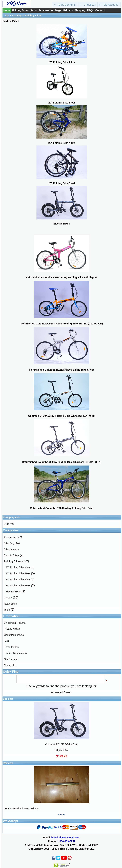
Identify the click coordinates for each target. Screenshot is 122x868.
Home (7, 10)
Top (7, 16)
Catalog (17, 16)
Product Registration (15, 653)
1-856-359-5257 (66, 841)
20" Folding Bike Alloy (18, 567)
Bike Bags (10, 543)
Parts (34, 10)
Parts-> (8, 598)
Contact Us (10, 665)
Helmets (68, 10)
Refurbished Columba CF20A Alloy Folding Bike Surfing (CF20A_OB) (62, 324)
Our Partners (11, 659)
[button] (66, 5)
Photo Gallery (12, 647)
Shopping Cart (12, 517)
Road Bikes (10, 604)
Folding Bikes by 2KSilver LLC (76, 849)
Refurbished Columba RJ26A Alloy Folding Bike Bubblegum (62, 277)
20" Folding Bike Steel (18, 573)
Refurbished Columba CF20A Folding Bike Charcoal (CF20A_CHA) (62, 462)
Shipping (80, 10)
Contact (100, 10)
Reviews (8, 763)
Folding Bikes (20, 10)
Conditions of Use (14, 635)
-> (13, 561)
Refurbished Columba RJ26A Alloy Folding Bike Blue (62, 508)
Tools (7, 610)
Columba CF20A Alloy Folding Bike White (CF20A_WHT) (62, 416)
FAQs (90, 10)
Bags (58, 10)
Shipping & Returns (15, 623)
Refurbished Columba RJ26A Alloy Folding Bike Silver (62, 370)
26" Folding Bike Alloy (18, 579)
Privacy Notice (12, 629)
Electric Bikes (11, 555)
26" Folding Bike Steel (18, 586)
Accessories (46, 10)
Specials (8, 699)
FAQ (6, 641)
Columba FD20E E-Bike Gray (62, 744)
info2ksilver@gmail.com (66, 837)
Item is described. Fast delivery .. (22, 809)
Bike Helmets (11, 549)
